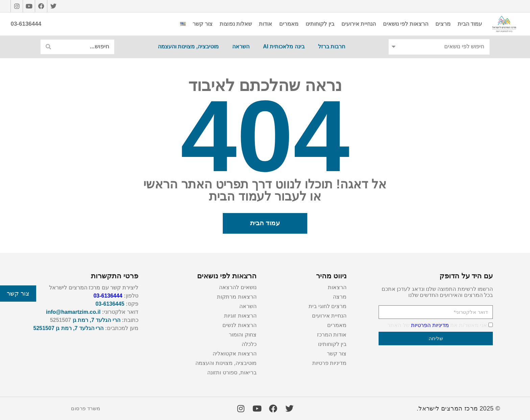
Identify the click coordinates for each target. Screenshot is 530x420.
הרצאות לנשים (239, 325)
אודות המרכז (332, 335)
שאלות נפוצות (236, 24)
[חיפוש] (48, 47)
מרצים (443, 24)
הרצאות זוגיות (240, 316)
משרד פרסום (86, 408)
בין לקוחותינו (320, 24)
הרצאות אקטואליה (234, 354)
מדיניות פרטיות (329, 363)
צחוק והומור (243, 335)
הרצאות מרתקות (237, 297)
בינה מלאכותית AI (284, 46)
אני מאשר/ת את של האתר (437, 325)
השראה (241, 46)
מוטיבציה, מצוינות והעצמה (188, 46)
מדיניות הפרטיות (430, 325)
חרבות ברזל (332, 46)
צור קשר (202, 24)
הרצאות (337, 287)
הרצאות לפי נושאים (406, 24)
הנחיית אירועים (359, 24)
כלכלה (249, 344)
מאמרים (289, 24)
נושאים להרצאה (238, 287)
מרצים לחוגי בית (328, 306)
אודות (266, 24)
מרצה (340, 297)
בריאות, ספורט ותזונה (232, 372)
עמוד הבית (470, 24)
